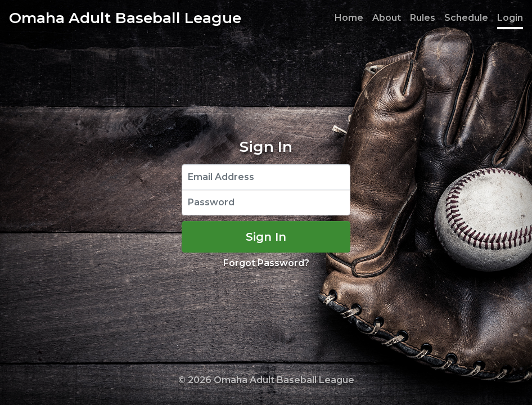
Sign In (266, 237)
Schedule (466, 18)
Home (349, 18)
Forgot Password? (266, 263)
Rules (423, 18)
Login (510, 18)
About (387, 18)
